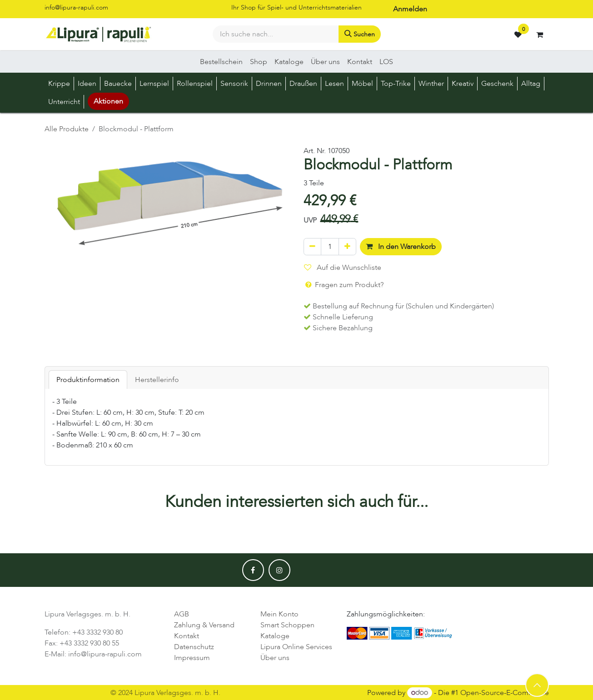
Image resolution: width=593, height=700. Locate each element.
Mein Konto (279, 614)
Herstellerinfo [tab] (157, 380)
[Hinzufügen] (347, 247)
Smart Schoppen (287, 625)
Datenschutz (194, 647)
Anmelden (410, 9)
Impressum (192, 658)
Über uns (275, 658)
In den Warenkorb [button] (401, 247)
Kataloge (275, 636)
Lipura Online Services (296, 647)
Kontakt (187, 636)
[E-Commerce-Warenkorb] (540, 35)
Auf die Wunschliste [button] (343, 268)
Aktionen (108, 101)
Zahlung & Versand (204, 625)
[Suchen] (360, 34)
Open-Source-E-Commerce (505, 693)
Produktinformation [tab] (88, 380)
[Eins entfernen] (312, 247)
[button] (537, 685)
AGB (182, 614)
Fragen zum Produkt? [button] (344, 285)
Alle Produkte (67, 129)
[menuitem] (221, 62)
